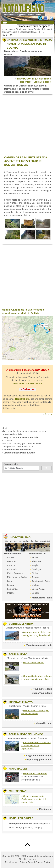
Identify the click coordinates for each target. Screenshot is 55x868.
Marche (11, 593)
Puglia (35, 565)
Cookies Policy (43, 862)
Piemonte (37, 561)
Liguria (10, 585)
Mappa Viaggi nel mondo (39, 759)
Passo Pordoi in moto (34, 663)
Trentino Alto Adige (41, 581)
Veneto (35, 593)
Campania (12, 569)
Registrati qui (22, 399)
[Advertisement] (27, 126)
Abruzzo (11, 557)
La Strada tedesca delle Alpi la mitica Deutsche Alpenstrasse (36, 746)
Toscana (36, 577)
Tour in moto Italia (43, 689)
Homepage (9, 29)
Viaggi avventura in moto (39, 645)
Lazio (10, 581)
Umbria (35, 585)
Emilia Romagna (15, 573)
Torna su (49, 414)
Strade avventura (24, 29)
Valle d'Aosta (38, 589)
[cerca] (21, 468)
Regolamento (12, 862)
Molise (35, 557)
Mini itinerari (46, 809)
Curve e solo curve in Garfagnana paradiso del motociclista (34, 799)
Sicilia (35, 573)
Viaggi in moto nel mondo (39, 755)
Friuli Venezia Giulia (17, 577)
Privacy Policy (27, 862)
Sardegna (37, 569)
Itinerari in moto (44, 723)
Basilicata (12, 561)
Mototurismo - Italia (42, 598)
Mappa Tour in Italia (42, 693)
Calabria (11, 565)
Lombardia (12, 589)
